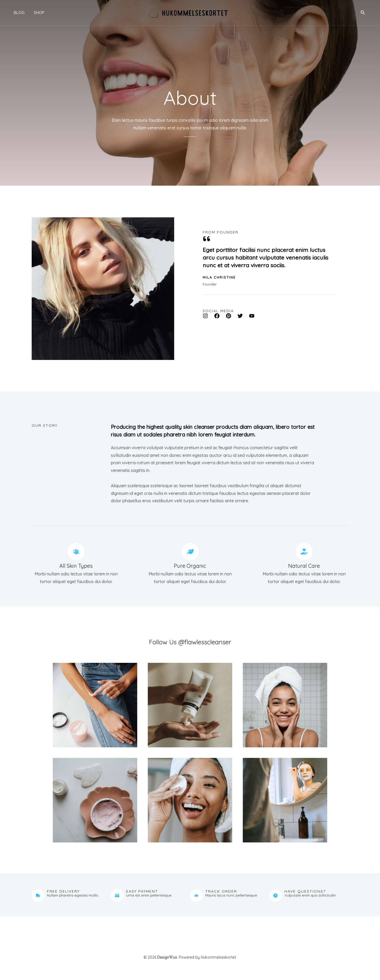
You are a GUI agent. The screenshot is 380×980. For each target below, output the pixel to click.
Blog (16, 13)
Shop (35, 13)
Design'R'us (167, 957)
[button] (363, 13)
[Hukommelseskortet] (188, 12)
